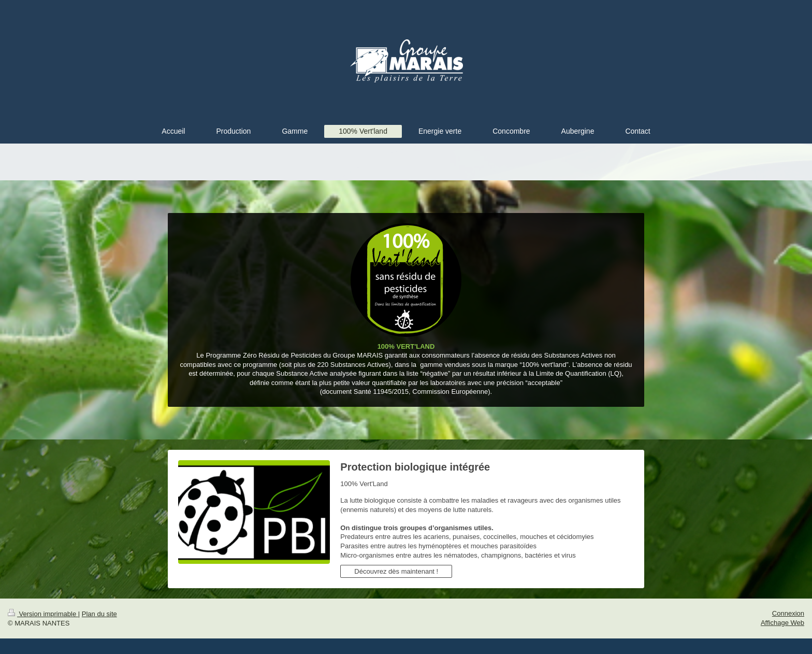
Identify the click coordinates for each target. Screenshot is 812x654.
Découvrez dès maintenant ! (396, 571)
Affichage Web (782, 623)
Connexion (788, 613)
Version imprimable (43, 614)
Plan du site (99, 614)
